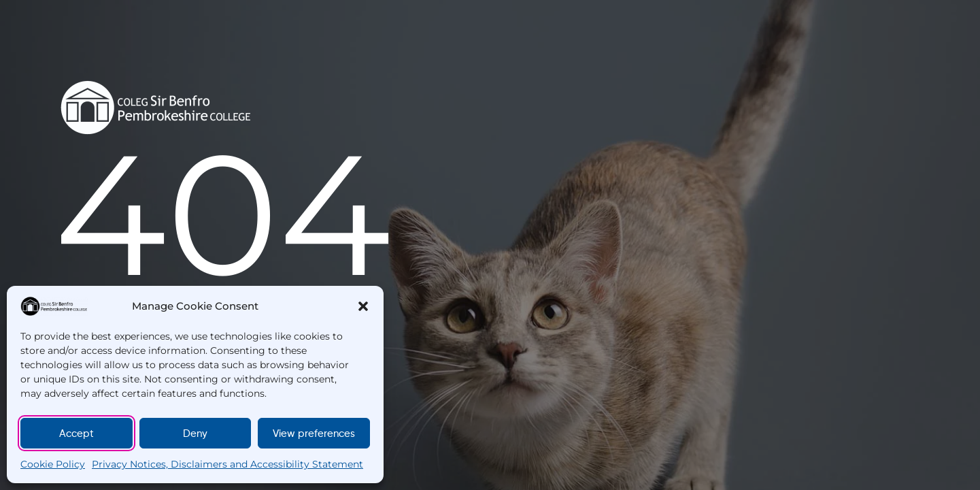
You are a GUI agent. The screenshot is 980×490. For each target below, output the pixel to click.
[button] (363, 306)
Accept (77, 434)
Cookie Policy (53, 464)
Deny (195, 434)
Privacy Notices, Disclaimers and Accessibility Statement (227, 464)
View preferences (314, 434)
